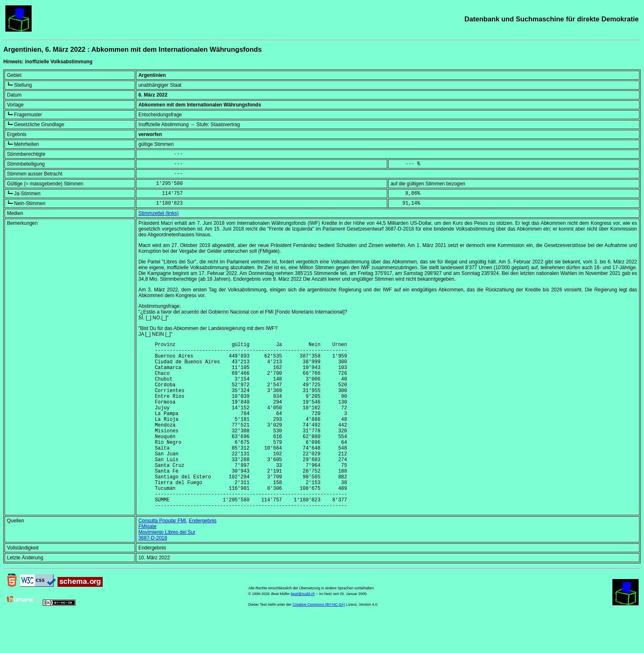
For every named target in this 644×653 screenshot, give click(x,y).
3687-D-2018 (153, 574)
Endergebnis (203, 556)
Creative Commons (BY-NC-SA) (319, 640)
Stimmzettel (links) (159, 213)
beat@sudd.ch (303, 630)
